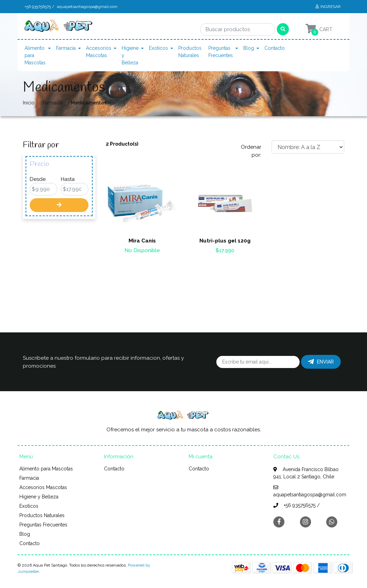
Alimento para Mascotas (35, 55)
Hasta (68, 179)
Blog (249, 48)
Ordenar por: (251, 151)
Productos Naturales (190, 52)
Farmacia (66, 48)
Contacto (275, 48)
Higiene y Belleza (130, 55)
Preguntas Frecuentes (221, 52)
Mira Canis (142, 241)
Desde (38, 179)
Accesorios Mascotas (99, 52)
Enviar (321, 362)
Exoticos (158, 48)
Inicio (29, 103)
